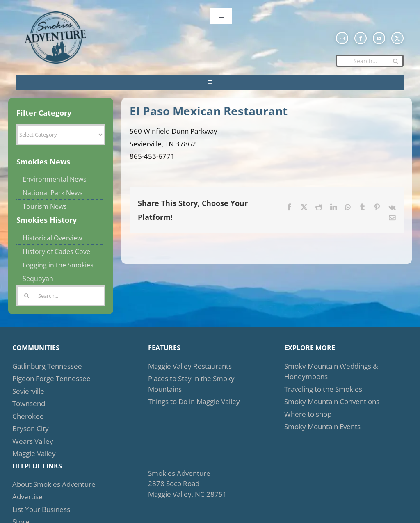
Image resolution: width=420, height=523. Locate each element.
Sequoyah (38, 279)
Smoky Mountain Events (322, 426)
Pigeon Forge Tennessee (51, 378)
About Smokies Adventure (54, 484)
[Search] (395, 61)
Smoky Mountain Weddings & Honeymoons (331, 371)
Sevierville (28, 391)
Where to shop (308, 414)
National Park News (53, 193)
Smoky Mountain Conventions (332, 401)
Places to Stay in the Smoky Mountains (191, 384)
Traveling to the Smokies (323, 389)
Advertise (27, 497)
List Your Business (41, 509)
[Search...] (370, 61)
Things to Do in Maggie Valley (194, 401)
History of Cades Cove (56, 251)
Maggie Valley (34, 453)
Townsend (29, 403)
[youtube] (379, 38)
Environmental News (55, 179)
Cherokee (28, 416)
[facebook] (361, 38)
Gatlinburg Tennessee (47, 366)
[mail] (342, 38)
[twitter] (397, 38)
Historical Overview (52, 238)
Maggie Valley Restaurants (190, 366)
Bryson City (31, 428)
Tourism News (45, 206)
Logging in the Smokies (58, 265)
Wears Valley (33, 441)
